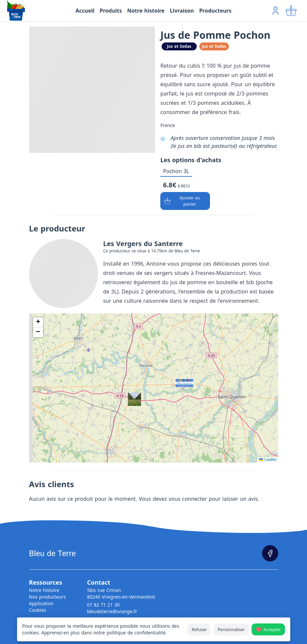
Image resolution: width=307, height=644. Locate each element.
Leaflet (268, 460)
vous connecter (188, 499)
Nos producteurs (48, 597)
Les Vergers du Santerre (143, 244)
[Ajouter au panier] (185, 201)
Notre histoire (44, 590)
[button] (178, 381)
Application (41, 603)
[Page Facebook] (270, 553)
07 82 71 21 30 (103, 605)
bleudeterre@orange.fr (112, 611)
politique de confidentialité (136, 633)
